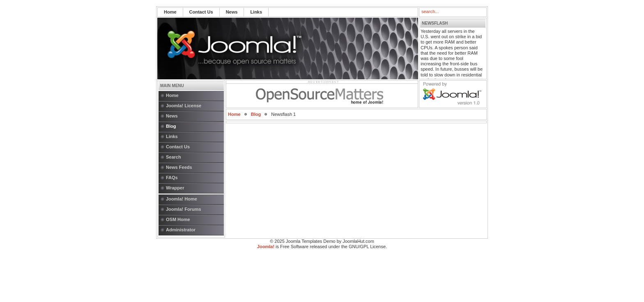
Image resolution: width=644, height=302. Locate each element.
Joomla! (266, 247)
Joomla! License (184, 106)
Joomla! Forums (184, 209)
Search (174, 157)
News (232, 12)
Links (256, 12)
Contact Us (201, 12)
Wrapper (175, 188)
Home (170, 12)
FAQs (172, 178)
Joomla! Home (182, 199)
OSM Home (178, 219)
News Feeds (179, 167)
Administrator (181, 230)
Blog (171, 126)
